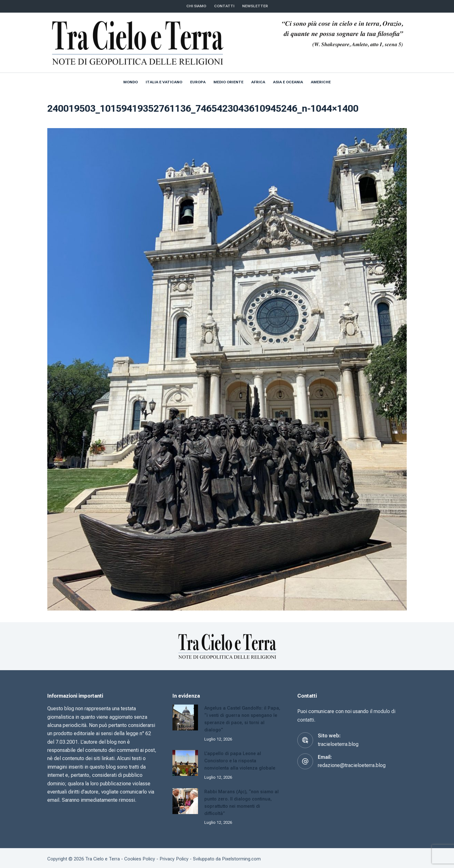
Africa (258, 82)
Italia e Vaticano (164, 82)
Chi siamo (196, 6)
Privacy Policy (174, 857)
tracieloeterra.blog (338, 744)
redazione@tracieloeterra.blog (352, 765)
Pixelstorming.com (241, 857)
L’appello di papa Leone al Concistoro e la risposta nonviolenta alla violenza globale (241, 760)
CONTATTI (224, 6)
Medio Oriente (228, 82)
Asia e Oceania (288, 82)
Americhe (321, 82)
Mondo (131, 82)
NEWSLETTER (255, 6)
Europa (198, 82)
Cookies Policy (140, 857)
